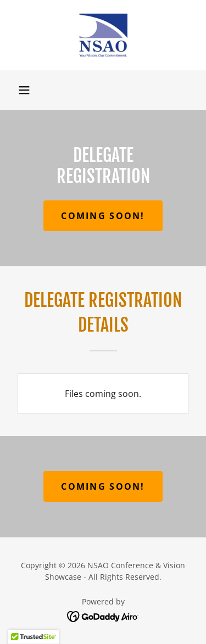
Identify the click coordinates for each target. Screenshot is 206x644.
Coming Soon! (103, 216)
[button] (24, 90)
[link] (103, 35)
